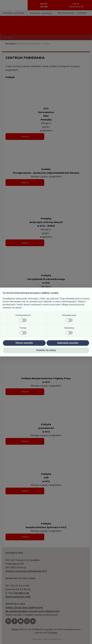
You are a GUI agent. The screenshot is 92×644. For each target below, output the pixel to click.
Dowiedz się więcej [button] (46, 350)
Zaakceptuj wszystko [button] (68, 343)
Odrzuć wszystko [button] (24, 343)
